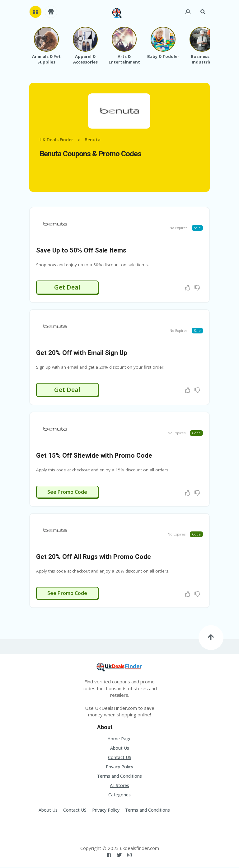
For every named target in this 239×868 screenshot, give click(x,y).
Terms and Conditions (119, 777)
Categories (119, 796)
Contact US (120, 759)
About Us (120, 749)
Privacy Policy (119, 768)
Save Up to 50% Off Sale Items (81, 251)
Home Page (119, 740)
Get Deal (67, 288)
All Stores (119, 787)
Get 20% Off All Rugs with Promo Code (94, 558)
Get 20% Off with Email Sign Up (82, 354)
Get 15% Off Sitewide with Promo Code (94, 456)
